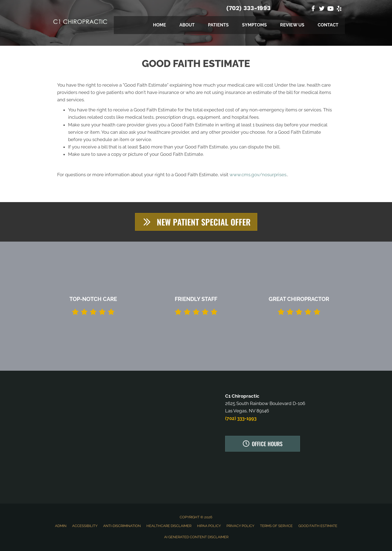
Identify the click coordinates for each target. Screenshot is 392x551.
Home (160, 25)
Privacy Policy (240, 526)
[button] (196, 222)
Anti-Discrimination (122, 526)
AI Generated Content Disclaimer (196, 537)
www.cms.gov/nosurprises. (258, 175)
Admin (61, 526)
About (187, 25)
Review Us (292, 25)
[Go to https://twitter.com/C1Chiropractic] (322, 9)
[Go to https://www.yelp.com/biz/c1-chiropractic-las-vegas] (339, 9)
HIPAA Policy (209, 526)
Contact (328, 25)
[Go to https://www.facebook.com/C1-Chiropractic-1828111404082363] (313, 9)
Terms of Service (276, 526)
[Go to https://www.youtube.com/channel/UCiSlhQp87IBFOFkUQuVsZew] (330, 9)
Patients (218, 25)
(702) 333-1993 (248, 8)
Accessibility (85, 526)
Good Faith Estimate (318, 526)
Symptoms (254, 25)
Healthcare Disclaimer (169, 526)
